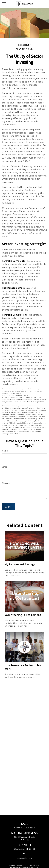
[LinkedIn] (24, 853)
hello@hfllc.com (25, 858)
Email (5, 467)
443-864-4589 (28, 828)
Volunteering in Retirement (23, 615)
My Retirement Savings (20, 564)
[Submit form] (9, 507)
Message (6, 483)
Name (5, 451)
